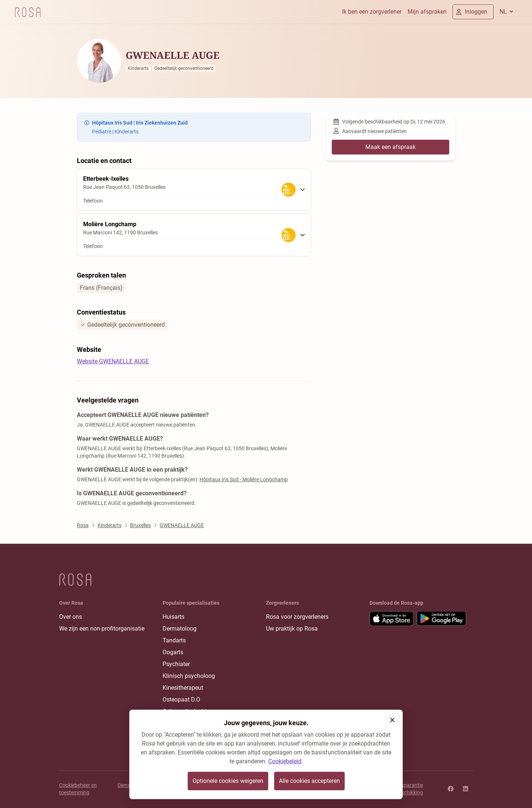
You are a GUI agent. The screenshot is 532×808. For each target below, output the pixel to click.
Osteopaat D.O (181, 700)
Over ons (71, 617)
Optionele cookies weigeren (228, 781)
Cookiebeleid (285, 761)
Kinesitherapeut (183, 688)
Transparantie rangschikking (407, 789)
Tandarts (174, 640)
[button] (392, 720)
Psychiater (176, 664)
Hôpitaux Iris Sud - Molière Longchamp (244, 479)
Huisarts (173, 617)
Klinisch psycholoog (189, 676)
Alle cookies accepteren (309, 781)
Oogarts (173, 652)
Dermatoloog (180, 629)
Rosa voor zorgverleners (297, 617)
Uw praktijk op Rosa (292, 629)
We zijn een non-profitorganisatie (102, 629)
